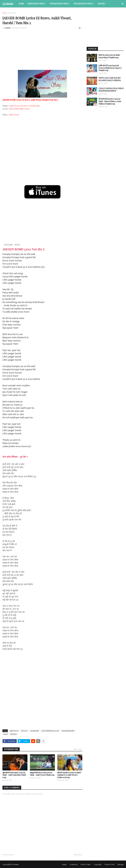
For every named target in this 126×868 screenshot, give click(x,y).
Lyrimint (8, 4)
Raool (27, 109)
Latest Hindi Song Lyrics (50, 731)
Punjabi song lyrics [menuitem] (59, 4)
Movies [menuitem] (101, 4)
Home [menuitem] (21, 4)
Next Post (78, 855)
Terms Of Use (110, 864)
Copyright (98, 864)
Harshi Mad (34, 106)
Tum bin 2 (14, 734)
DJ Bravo (25, 106)
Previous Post (9, 855)
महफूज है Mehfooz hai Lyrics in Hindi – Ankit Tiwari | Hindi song (42, 774)
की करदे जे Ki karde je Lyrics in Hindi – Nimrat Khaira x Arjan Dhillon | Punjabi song (110, 101)
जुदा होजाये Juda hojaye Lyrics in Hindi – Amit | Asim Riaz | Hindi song (14, 775)
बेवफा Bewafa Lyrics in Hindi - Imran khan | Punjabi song (110, 56)
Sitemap (121, 864)
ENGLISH (8, 245)
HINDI (17, 245)
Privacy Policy (86, 864)
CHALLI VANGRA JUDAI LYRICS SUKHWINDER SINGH (111, 90)
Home (4, 13)
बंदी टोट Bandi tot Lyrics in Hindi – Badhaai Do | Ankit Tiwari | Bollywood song (70, 775)
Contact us (74, 864)
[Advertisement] (42, 50)
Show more (78, 749)
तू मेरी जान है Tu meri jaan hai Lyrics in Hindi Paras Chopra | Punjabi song (110, 68)
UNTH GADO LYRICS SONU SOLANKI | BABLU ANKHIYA (110, 79)
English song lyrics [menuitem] (83, 4)
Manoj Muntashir (16, 109)
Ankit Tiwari (12, 13)
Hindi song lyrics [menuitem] (36, 4)
